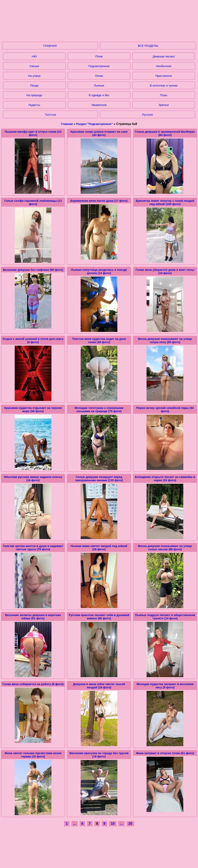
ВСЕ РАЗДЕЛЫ (148, 46)
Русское (148, 115)
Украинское (99, 105)
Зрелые (164, 105)
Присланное (164, 76)
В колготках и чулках (164, 85)
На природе (34, 95)
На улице (34, 76)
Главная (67, 124)
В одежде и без (99, 95)
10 (113, 824)
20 (130, 824)
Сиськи (34, 66)
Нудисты (34, 105)
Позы (164, 95)
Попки (99, 76)
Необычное (164, 66)
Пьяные (99, 85)
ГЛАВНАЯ (50, 46)
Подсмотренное (99, 66)
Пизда (34, 85)
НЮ (34, 56)
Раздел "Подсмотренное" (94, 124)
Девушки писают (164, 56)
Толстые (50, 115)
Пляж (99, 56)
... (75, 824)
